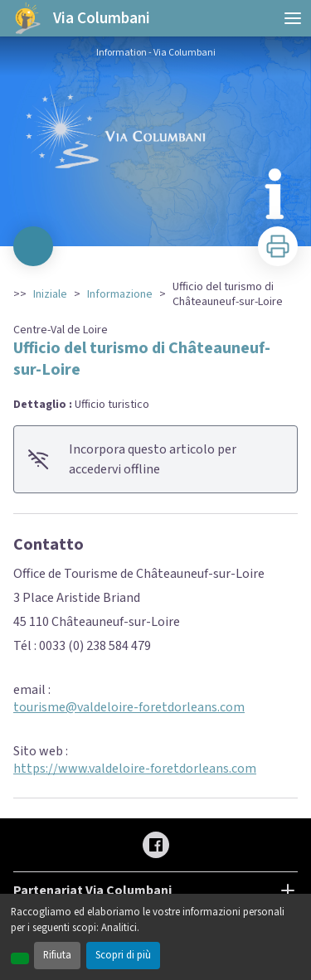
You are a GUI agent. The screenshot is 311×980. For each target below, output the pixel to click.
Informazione (120, 294)
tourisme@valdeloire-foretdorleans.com (129, 707)
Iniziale (50, 294)
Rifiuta (57, 955)
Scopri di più (123, 955)
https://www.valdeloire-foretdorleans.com (135, 769)
